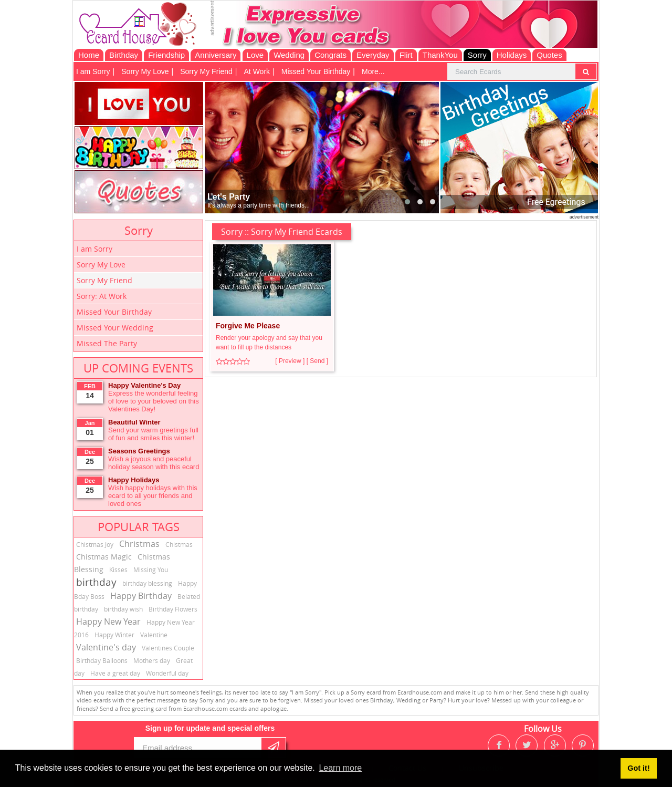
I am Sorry (93, 71)
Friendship (166, 55)
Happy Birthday (141, 596)
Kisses (118, 569)
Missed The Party (107, 343)
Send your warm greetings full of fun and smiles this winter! (153, 434)
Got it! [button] (638, 768)
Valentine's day (106, 647)
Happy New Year (108, 622)
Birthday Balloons (102, 660)
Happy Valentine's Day (144, 385)
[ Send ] (317, 361)
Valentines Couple (168, 648)
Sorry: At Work (102, 296)
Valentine (154, 635)
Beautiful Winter (134, 422)
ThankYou (440, 55)
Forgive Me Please (248, 326)
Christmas (139, 544)
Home (89, 55)
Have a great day (115, 673)
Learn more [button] (340, 768)
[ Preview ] (290, 361)
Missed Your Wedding (115, 328)
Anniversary (216, 55)
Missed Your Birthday (316, 71)
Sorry (477, 55)
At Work (257, 71)
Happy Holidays (134, 480)
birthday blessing (147, 583)
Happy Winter (114, 635)
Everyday (373, 55)
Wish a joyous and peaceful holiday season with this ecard (154, 463)
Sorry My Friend (206, 71)
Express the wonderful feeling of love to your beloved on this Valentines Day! (154, 401)
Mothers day (152, 660)
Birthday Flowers (173, 609)
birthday (96, 582)
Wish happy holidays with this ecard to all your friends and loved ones (153, 496)
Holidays (512, 55)
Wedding (289, 55)
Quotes (549, 55)
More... (373, 71)
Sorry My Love (145, 71)
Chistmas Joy (95, 544)
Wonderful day (167, 673)
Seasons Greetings (139, 451)
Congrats (330, 55)
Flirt (406, 55)
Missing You (151, 569)
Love (255, 55)
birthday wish (123, 609)
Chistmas (179, 544)
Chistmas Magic (104, 557)
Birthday (124, 55)
